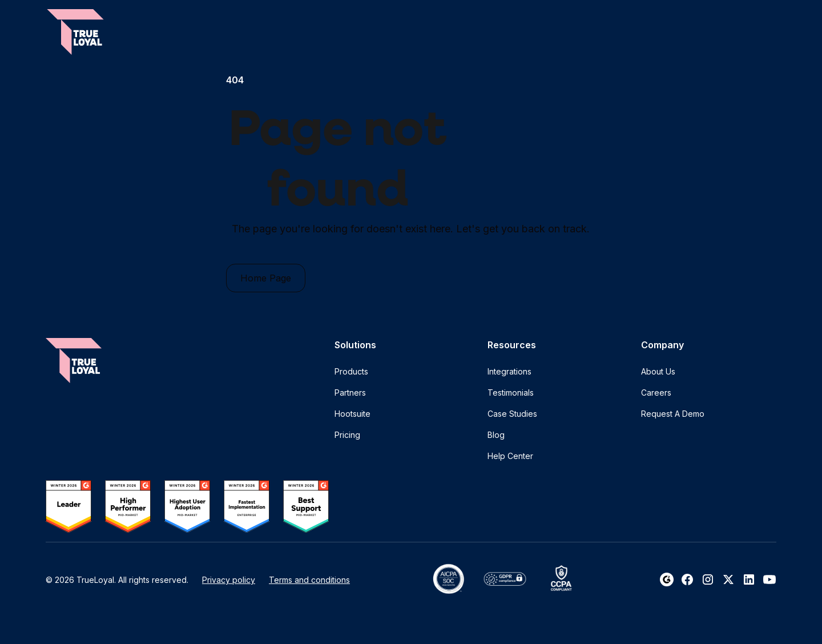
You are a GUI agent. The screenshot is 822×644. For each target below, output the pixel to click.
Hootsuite (352, 414)
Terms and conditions (309, 580)
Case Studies (512, 414)
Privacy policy (229, 580)
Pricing (347, 435)
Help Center (510, 456)
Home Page (266, 278)
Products (351, 371)
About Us (658, 371)
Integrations (509, 371)
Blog (496, 435)
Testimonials (511, 393)
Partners (350, 393)
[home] (75, 32)
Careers (656, 393)
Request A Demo (673, 414)
